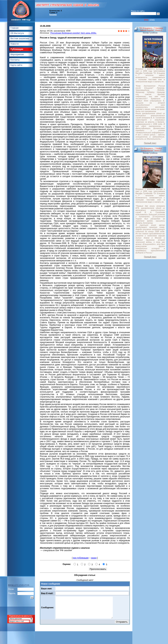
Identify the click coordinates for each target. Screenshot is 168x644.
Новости (14, 44)
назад (94, 558)
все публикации (81, 558)
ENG (152, 20)
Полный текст (150, 143)
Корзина (53, 15)
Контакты (15, 60)
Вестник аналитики (20, 39)
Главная (14, 28)
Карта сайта (16, 65)
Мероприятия (17, 54)
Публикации (17, 49)
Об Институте (17, 33)
